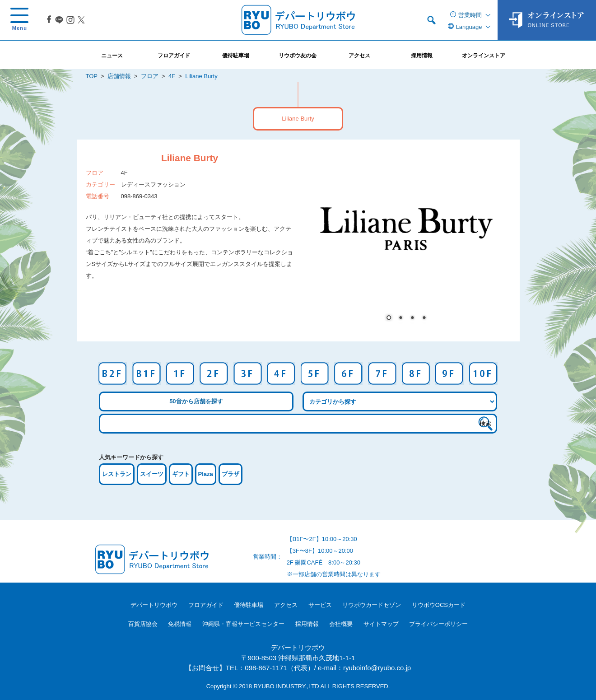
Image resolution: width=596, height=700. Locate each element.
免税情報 (180, 624)
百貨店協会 (143, 624)
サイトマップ (381, 624)
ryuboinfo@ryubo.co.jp (377, 668)
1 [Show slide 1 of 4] (389, 318)
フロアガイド (206, 605)
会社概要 (341, 624)
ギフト (181, 474)
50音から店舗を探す (196, 401)
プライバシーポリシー (438, 624)
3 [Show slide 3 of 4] (412, 318)
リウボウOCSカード (439, 605)
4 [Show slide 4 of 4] (424, 318)
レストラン (117, 474)
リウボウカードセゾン (372, 605)
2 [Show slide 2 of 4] (400, 318)
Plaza (206, 474)
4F (172, 76)
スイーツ (152, 474)
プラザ (230, 474)
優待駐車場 (249, 605)
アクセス (286, 605)
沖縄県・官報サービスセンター (243, 624)
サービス (320, 605)
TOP (92, 76)
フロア (150, 76)
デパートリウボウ (154, 605)
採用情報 (307, 624)
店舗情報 (119, 76)
